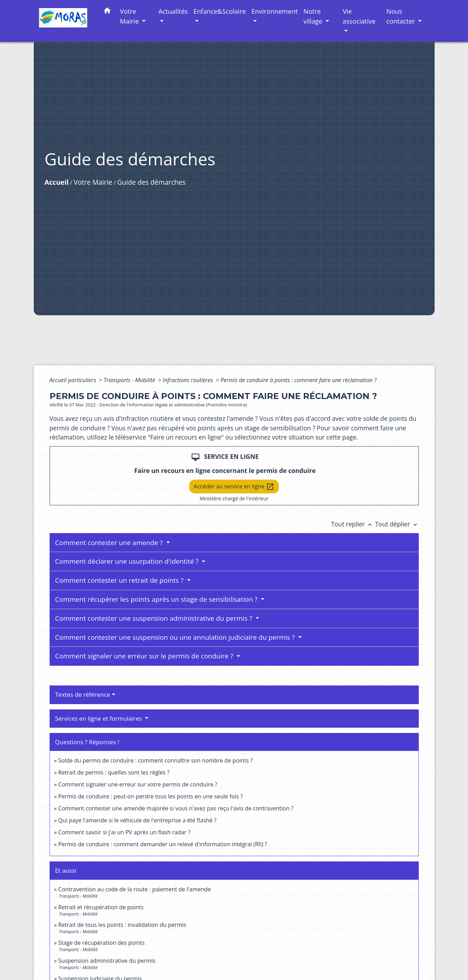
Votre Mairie (93, 182)
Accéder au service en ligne (234, 487)
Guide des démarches (151, 182)
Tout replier (353, 524)
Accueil (57, 182)
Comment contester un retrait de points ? (120, 580)
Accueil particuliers (74, 380)
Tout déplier (397, 524)
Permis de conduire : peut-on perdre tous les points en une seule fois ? (151, 796)
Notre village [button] (314, 16)
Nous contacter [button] (402, 16)
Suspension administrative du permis (107, 961)
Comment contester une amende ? (110, 543)
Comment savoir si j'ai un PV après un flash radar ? (124, 832)
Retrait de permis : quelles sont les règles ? (114, 772)
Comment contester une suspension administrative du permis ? (155, 618)
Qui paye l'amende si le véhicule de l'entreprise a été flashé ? (137, 820)
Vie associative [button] (359, 16)
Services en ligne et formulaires (100, 718)
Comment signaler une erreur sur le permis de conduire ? (145, 656)
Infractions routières (189, 380)
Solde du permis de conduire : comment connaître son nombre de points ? (156, 760)
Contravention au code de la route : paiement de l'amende (135, 889)
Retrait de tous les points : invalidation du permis (122, 925)
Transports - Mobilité (130, 380)
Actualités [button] (173, 11)
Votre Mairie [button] (130, 16)
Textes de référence (83, 694)
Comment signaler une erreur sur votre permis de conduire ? (138, 784)
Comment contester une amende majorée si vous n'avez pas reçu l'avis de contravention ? (176, 808)
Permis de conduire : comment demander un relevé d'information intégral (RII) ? (163, 844)
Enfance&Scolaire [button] (220, 11)
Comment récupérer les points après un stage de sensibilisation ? (157, 599)
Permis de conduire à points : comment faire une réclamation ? (298, 380)
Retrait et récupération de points (101, 907)
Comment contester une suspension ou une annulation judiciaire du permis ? (176, 637)
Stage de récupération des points (102, 943)
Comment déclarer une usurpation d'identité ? (128, 561)
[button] (107, 12)
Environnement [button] (275, 11)
